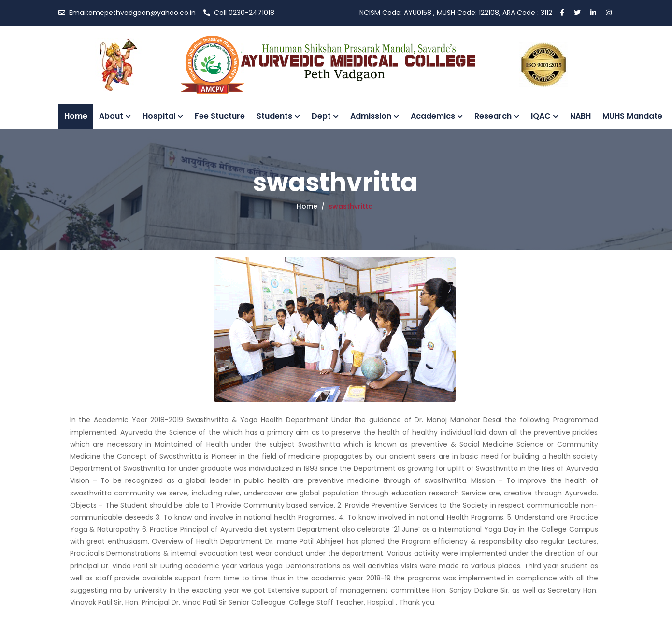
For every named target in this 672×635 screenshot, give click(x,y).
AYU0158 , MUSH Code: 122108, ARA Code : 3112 (456, 13)
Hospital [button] (163, 116)
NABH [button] (580, 116)
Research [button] (497, 116)
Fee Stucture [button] (220, 116)
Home (76, 116)
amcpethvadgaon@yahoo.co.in (127, 13)
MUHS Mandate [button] (632, 116)
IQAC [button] (545, 116)
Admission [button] (375, 116)
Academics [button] (437, 116)
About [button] (115, 116)
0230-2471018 (239, 13)
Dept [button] (325, 116)
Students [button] (278, 116)
